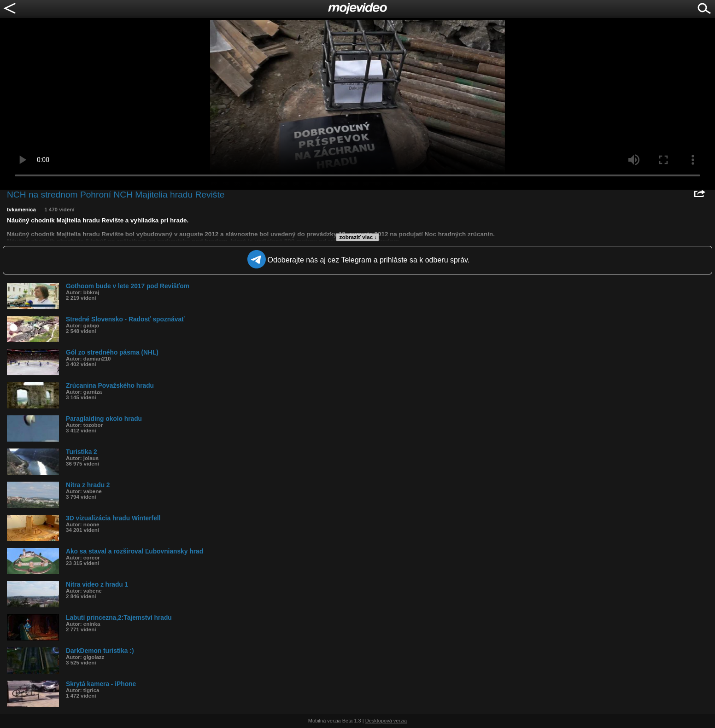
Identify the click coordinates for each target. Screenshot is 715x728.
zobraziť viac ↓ (358, 237)
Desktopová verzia (386, 721)
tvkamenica (21, 210)
